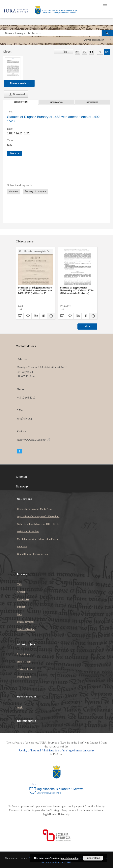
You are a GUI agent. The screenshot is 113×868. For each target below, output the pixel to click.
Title (20, 584)
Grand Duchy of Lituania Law (33, 554)
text (9, 145)
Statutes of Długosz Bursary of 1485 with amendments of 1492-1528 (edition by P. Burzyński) (35, 290)
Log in (20, 707)
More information (70, 858)
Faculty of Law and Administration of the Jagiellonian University (56, 751)
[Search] (107, 33)
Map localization (26, 629)
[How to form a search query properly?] (110, 40)
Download (16, 94)
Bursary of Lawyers (35, 191)
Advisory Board (25, 669)
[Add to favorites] (85, 52)
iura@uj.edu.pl (25, 419)
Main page (22, 487)
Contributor (23, 599)
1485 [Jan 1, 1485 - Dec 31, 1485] (10, 133)
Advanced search (94, 40)
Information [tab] (56, 102)
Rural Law (22, 546)
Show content (19, 83)
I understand (93, 858)
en (107, 52)
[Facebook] (19, 451)
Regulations (23, 654)
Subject (21, 607)
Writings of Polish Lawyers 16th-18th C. (38, 524)
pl (100, 52)
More (87, 326)
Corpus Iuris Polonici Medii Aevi (34, 509)
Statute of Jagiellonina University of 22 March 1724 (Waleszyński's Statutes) (77, 290)
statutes (14, 191)
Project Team (24, 662)
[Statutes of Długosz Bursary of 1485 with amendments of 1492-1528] (13, 68)
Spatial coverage (26, 622)
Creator (21, 592)
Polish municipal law (28, 531)
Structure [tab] (92, 102)
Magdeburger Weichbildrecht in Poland (38, 539)
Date (20, 614)
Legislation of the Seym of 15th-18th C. (38, 516)
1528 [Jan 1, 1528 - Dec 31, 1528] (27, 133)
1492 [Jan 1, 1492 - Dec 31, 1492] (19, 133)
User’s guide (24, 677)
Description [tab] (21, 102)
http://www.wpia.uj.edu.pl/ (33, 440)
